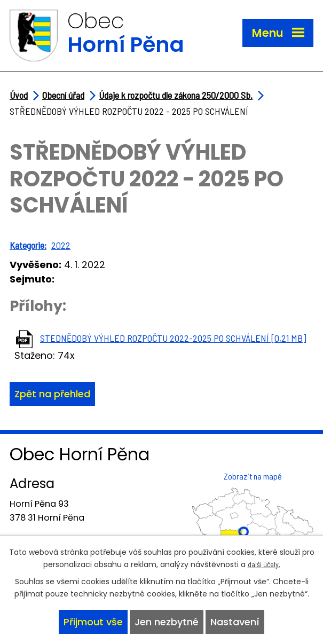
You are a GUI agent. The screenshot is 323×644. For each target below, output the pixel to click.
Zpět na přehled (52, 394)
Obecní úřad (63, 95)
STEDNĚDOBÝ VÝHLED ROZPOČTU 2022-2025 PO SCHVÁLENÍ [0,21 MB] (173, 338)
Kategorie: (28, 245)
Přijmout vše (93, 622)
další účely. (264, 564)
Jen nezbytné (167, 622)
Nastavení (235, 622)
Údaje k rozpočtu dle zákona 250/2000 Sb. (176, 95)
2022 (61, 245)
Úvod (19, 95)
